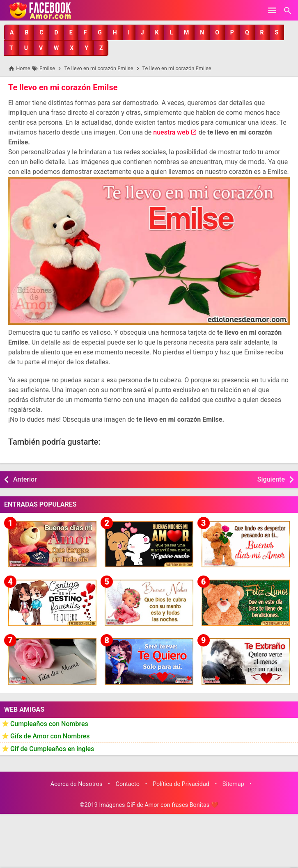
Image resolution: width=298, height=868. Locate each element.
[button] (12, 32)
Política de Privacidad (181, 784)
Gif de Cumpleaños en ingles (52, 749)
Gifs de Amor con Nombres (50, 736)
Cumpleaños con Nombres (49, 724)
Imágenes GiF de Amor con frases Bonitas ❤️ (158, 805)
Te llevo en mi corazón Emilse (63, 87)
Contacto (128, 784)
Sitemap (233, 784)
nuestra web (171, 132)
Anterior (25, 479)
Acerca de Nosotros (77, 784)
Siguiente (271, 479)
